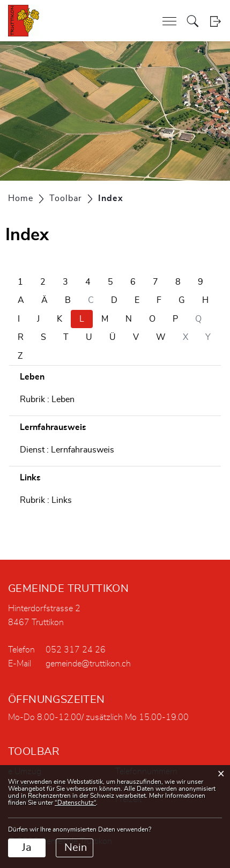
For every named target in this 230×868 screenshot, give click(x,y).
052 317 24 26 (76, 650)
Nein (76, 848)
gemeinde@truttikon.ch (88, 664)
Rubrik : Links (46, 500)
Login (215, 21)
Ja (27, 848)
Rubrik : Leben (47, 399)
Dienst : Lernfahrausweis (67, 450)
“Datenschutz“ (75, 803)
